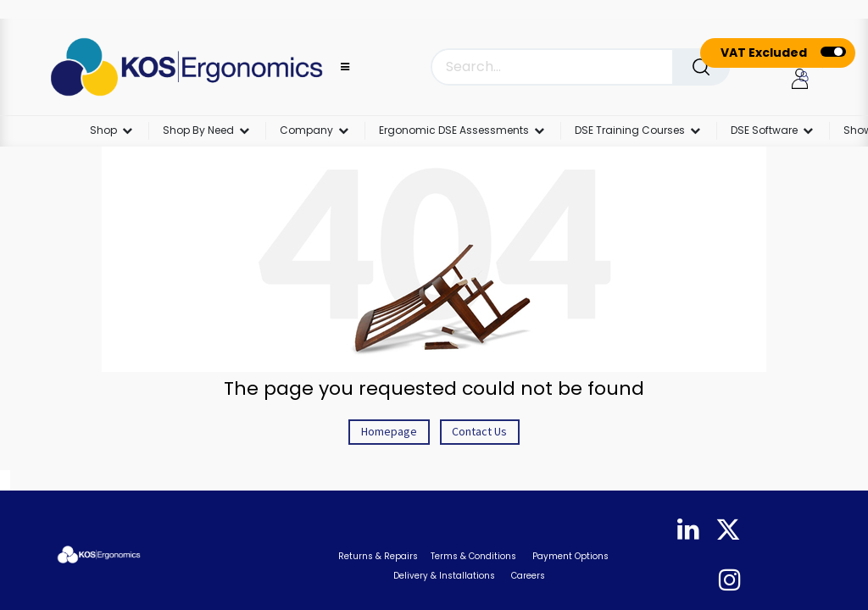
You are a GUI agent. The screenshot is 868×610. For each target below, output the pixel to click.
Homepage (389, 431)
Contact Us (479, 431)
